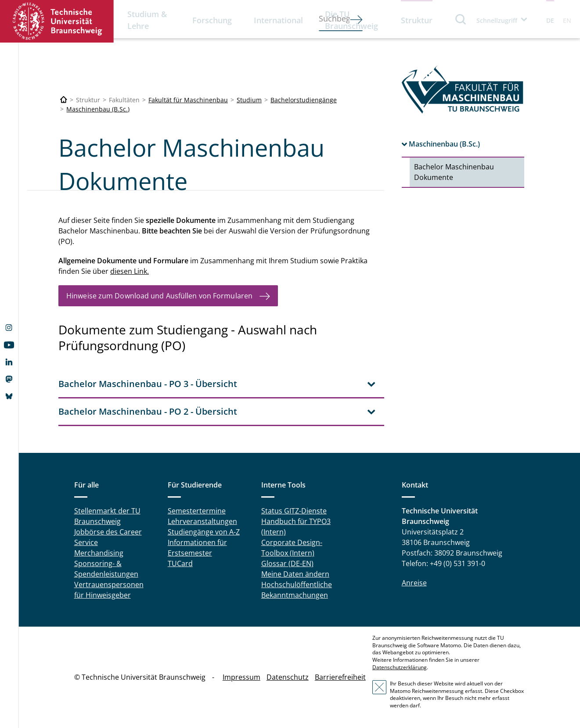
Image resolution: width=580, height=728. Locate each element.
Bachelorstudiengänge (304, 100)
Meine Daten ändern (295, 574)
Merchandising (99, 553)
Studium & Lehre (147, 20)
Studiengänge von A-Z (204, 532)
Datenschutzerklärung (400, 667)
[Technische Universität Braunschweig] (64, 100)
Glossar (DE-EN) (287, 563)
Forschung (212, 20)
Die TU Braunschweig (351, 20)
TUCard (180, 563)
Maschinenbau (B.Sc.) (98, 109)
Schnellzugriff (497, 20)
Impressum (241, 677)
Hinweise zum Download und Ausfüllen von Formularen (159, 296)
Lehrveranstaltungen (202, 521)
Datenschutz (288, 677)
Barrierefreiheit (340, 677)
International (278, 20)
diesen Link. (130, 271)
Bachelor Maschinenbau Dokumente (454, 172)
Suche (461, 19)
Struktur (417, 20)
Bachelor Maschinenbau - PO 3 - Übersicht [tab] (148, 384)
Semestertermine (197, 511)
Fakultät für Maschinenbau (188, 100)
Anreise (414, 583)
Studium (249, 100)
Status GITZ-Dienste (294, 511)
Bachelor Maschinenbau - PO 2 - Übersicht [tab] (148, 411)
